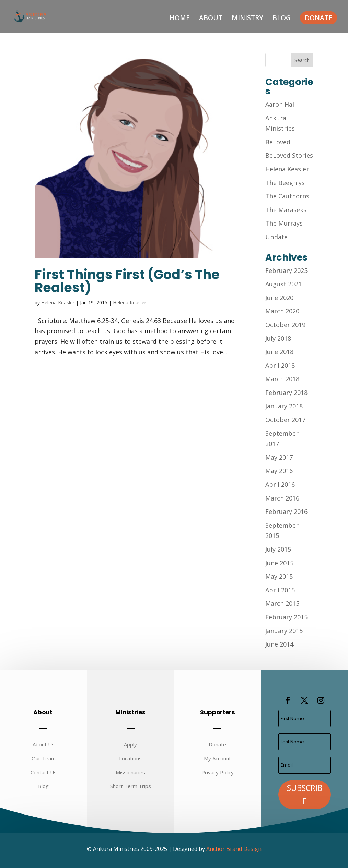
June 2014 (279, 644)
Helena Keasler (58, 303)
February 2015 (286, 617)
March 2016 (282, 498)
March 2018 (282, 379)
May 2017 (279, 457)
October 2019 (285, 325)
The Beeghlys (285, 183)
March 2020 (282, 311)
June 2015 (279, 563)
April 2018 (280, 365)
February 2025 (286, 270)
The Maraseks (286, 210)
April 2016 (280, 484)
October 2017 (285, 420)
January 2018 (284, 406)
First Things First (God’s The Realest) (127, 281)
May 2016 (279, 471)
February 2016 (286, 511)
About (211, 19)
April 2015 (280, 590)
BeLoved (278, 142)
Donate (318, 18)
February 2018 (286, 393)
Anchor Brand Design (234, 849)
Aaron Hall (281, 104)
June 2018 (279, 352)
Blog (282, 19)
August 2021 (283, 284)
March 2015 (282, 603)
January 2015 (284, 631)
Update (276, 237)
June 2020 (279, 298)
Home (180, 19)
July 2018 (278, 338)
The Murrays (284, 223)
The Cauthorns (287, 196)
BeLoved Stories (289, 155)
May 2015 (279, 576)
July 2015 (278, 549)
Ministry (247, 19)
